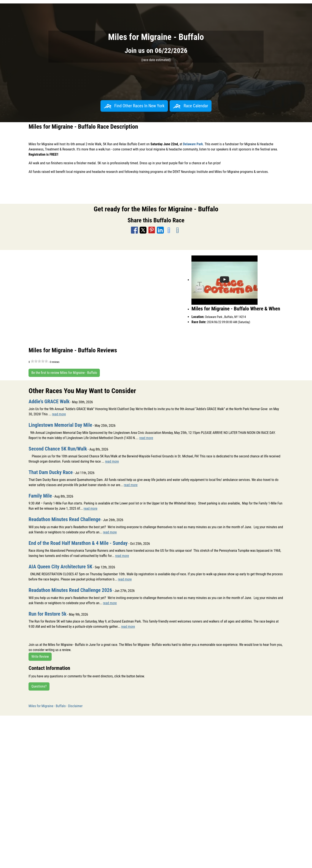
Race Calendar (191, 106)
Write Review (40, 656)
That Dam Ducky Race (51, 472)
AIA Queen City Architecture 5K (61, 566)
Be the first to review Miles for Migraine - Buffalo (64, 373)
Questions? (39, 686)
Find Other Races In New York (134, 106)
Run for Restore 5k (48, 613)
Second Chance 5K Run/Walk (58, 449)
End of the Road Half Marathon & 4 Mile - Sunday (79, 543)
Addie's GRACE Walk (49, 402)
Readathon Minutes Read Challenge (65, 519)
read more (59, 414)
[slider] (39, 361)
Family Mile (40, 496)
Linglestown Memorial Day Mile (61, 425)
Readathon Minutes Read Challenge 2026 (71, 590)
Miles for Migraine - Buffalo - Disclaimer (56, 705)
